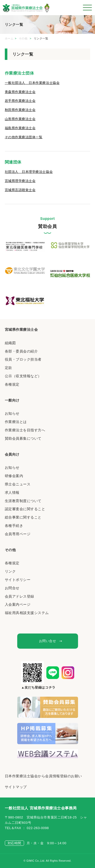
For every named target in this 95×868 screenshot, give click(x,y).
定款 (8, 368)
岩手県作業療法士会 (20, 101)
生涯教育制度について (23, 501)
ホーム (9, 38)
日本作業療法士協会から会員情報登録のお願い (43, 776)
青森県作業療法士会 (20, 92)
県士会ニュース (18, 484)
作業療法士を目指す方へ (25, 430)
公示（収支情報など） (23, 376)
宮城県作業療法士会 (21, 330)
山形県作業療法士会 (20, 119)
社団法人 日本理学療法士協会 (29, 172)
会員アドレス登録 (20, 596)
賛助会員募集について (23, 438)
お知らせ (12, 413)
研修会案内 (14, 476)
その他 (24, 38)
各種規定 (12, 384)
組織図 (10, 343)
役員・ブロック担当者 (23, 359)
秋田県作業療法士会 (20, 110)
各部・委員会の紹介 (21, 351)
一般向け (12, 400)
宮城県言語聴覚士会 (20, 190)
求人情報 (12, 492)
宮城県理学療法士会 (20, 181)
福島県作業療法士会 (20, 128)
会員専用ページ (18, 534)
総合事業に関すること (23, 517)
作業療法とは (16, 422)
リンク (10, 571)
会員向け (12, 454)
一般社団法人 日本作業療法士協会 (32, 83)
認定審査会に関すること (25, 509)
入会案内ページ (18, 604)
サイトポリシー (18, 580)
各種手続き (14, 526)
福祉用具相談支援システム (27, 613)
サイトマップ (16, 787)
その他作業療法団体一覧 (24, 137)
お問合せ (12, 588)
